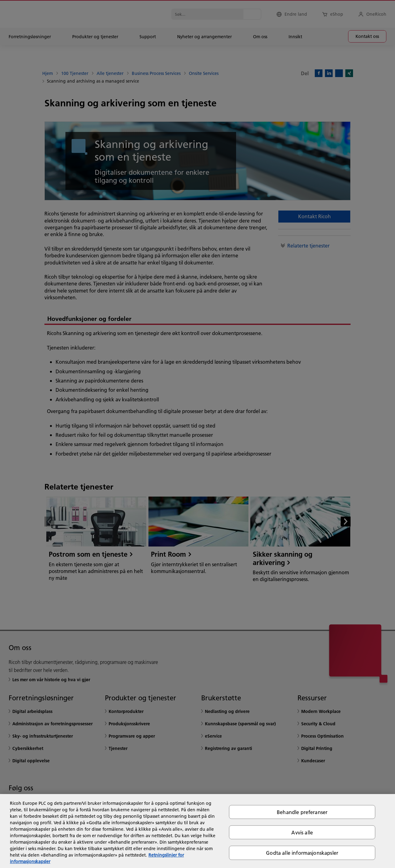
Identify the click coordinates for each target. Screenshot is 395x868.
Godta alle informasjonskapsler (302, 853)
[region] (197, 831)
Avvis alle (302, 832)
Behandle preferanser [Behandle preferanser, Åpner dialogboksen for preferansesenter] (302, 812)
